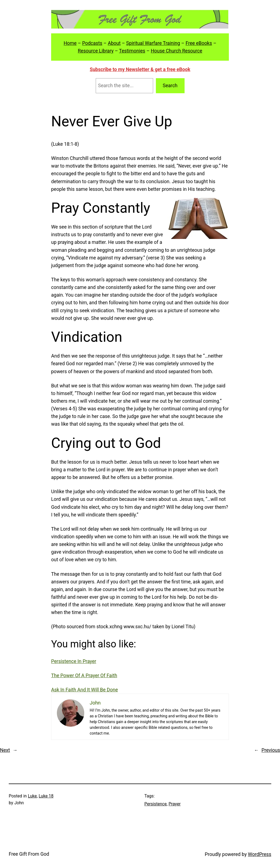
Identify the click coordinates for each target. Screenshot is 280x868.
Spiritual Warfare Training (153, 43)
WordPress (260, 854)
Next (5, 750)
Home (70, 43)
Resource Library (96, 51)
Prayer (174, 804)
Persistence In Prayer (74, 661)
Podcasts (92, 43)
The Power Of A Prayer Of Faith (84, 676)
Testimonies (132, 51)
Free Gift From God (29, 854)
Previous (271, 750)
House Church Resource (176, 51)
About (114, 43)
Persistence (156, 804)
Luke (32, 796)
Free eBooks (199, 43)
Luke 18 (46, 796)
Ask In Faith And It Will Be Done (84, 690)
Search (170, 86)
